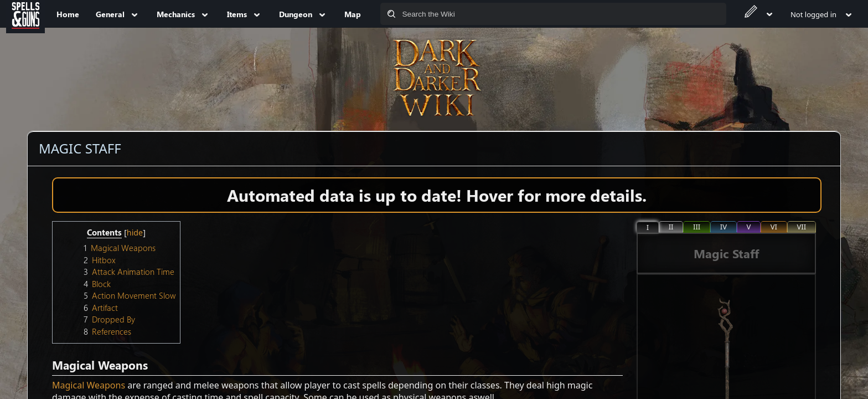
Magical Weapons (89, 385)
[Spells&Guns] (25, 14)
